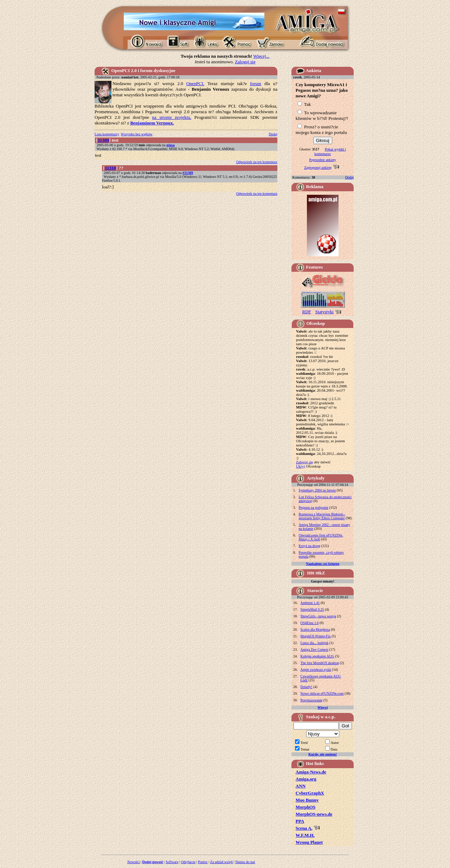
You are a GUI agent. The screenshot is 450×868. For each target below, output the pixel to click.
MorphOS (306, 807)
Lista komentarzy (107, 134)
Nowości (134, 862)
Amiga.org (306, 779)
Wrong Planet (309, 842)
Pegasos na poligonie (314, 507)
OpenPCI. (195, 83)
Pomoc (203, 862)
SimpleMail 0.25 (312, 609)
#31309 (188, 173)
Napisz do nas (245, 862)
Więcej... (261, 56)
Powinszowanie (312, 700)
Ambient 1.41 (310, 603)
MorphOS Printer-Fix (316, 636)
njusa (170, 145)
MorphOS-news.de (314, 814)
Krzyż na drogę (310, 546)
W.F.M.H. (305, 835)
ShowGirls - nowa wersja (318, 616)
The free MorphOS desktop (320, 663)
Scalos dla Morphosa (315, 629)
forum (256, 83)
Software (172, 862)
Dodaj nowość (153, 862)
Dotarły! (307, 687)
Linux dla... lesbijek (315, 643)
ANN (301, 786)
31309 (104, 140)
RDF (307, 312)
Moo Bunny (307, 800)
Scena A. (304, 828)
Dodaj (273, 134)
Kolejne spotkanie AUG (317, 656)
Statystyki (324, 312)
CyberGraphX (310, 793)
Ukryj (300, 466)
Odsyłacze (188, 862)
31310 (111, 168)
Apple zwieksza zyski (316, 670)
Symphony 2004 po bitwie (317, 490)
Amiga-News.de (311, 772)
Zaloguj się (245, 62)
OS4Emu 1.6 (310, 623)
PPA (300, 821)
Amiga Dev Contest (314, 650)
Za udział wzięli (221, 862)
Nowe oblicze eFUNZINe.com (322, 693)
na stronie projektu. (172, 117)
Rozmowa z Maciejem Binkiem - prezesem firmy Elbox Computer (322, 516)
